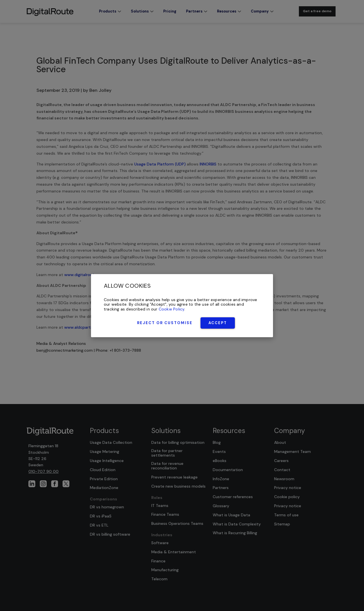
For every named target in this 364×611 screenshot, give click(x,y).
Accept (218, 323)
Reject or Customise (165, 323)
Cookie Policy (172, 309)
